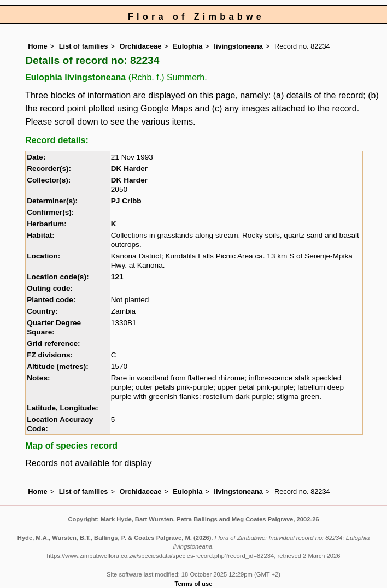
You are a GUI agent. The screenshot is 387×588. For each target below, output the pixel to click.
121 (117, 277)
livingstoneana (238, 46)
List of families (84, 46)
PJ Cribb (126, 201)
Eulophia (187, 46)
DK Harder (129, 169)
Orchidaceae (140, 46)
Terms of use (194, 584)
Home (38, 46)
